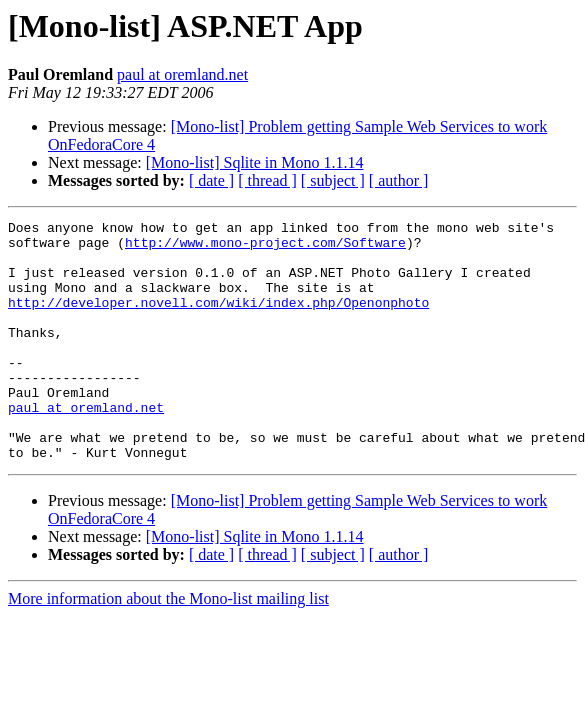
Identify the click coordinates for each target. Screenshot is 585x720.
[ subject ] (333, 180)
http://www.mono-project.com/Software (265, 248)
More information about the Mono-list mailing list (168, 646)
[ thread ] (267, 180)
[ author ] (399, 180)
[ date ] (211, 180)
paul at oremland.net (182, 74)
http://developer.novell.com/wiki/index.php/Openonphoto (218, 320)
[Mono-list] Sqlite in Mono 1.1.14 (255, 162)
